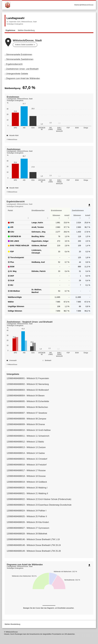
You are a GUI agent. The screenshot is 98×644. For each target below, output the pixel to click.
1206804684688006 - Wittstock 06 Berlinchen (27, 407)
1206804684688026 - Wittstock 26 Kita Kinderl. (28, 522)
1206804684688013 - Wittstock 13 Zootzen (26, 447)
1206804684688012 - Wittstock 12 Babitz (25, 442)
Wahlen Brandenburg (26, 30)
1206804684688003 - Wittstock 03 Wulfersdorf (28, 390)
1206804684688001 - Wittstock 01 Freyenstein (28, 378)
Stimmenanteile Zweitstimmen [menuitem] (20, 59)
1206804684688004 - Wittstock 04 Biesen (26, 396)
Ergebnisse (10, 30)
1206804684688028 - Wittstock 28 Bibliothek (27, 534)
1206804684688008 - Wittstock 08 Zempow (26, 419)
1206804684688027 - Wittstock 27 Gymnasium (28, 528)
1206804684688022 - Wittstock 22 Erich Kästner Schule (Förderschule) (39, 499)
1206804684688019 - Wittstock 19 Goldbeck (27, 482)
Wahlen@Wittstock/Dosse (84, 5)
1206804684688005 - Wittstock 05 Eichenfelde (28, 401)
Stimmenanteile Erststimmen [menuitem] (19, 55)
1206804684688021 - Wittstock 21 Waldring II (27, 493)
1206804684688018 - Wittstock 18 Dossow (26, 476)
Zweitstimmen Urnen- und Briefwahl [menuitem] (22, 69)
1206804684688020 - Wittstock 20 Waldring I (27, 488)
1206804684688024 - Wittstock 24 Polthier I (26, 511)
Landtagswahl (15, 18)
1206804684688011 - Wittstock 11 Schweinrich (28, 436)
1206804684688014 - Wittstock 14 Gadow (26, 453)
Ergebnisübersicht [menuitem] (14, 64)
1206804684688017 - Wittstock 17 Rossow (26, 470)
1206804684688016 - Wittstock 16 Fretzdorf (27, 465)
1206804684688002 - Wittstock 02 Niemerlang (28, 384)
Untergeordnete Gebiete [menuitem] (17, 74)
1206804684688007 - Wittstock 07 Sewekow (27, 413)
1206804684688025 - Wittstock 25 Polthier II (27, 516)
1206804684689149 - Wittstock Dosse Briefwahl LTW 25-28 (34, 551)
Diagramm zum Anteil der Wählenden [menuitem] (23, 78)
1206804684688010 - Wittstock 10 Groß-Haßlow (29, 430)
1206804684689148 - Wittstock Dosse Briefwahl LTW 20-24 (34, 545)
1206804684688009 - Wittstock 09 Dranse (26, 424)
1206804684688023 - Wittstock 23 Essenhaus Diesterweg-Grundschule (39, 505)
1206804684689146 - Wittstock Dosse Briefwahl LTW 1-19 (33, 539)
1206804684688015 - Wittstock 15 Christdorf (27, 459)
